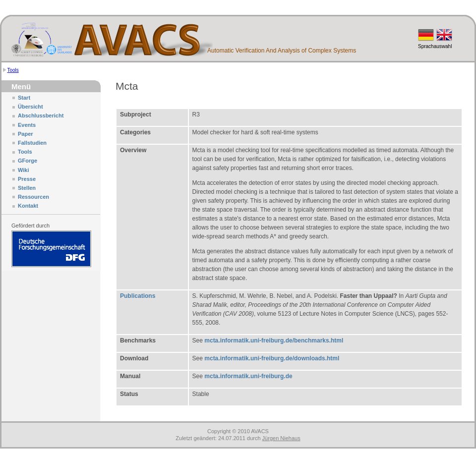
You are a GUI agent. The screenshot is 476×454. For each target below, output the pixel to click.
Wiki (24, 170)
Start (24, 98)
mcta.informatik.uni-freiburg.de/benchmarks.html (274, 340)
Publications (138, 296)
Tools (13, 70)
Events (27, 125)
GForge (28, 161)
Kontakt (28, 206)
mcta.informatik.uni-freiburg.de (248, 376)
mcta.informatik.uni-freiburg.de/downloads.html (272, 358)
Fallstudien (32, 143)
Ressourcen (33, 197)
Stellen (27, 188)
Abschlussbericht (41, 115)
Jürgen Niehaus (281, 438)
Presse (27, 179)
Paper (26, 134)
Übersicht (30, 107)
